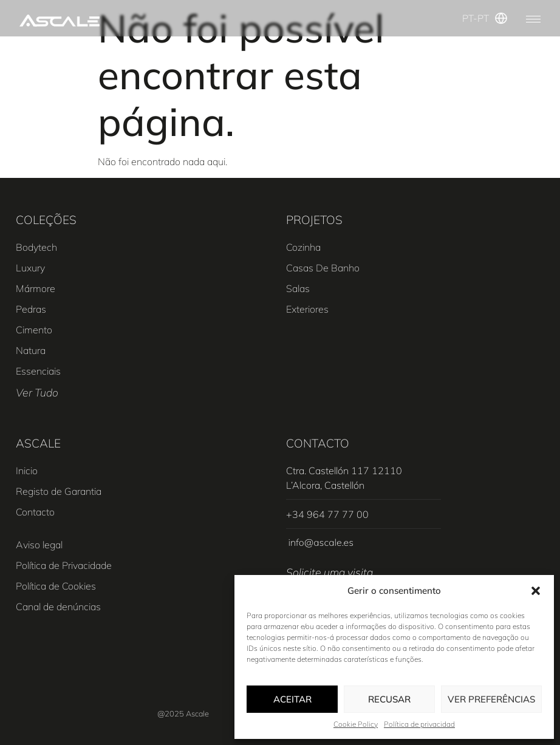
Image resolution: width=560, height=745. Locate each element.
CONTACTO (318, 443)
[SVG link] (60, 20)
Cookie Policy (356, 724)
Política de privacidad (419, 724)
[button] (536, 591)
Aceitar (292, 699)
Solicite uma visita (330, 572)
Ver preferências (491, 699)
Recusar (389, 699)
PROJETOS (314, 220)
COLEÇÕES (46, 220)
